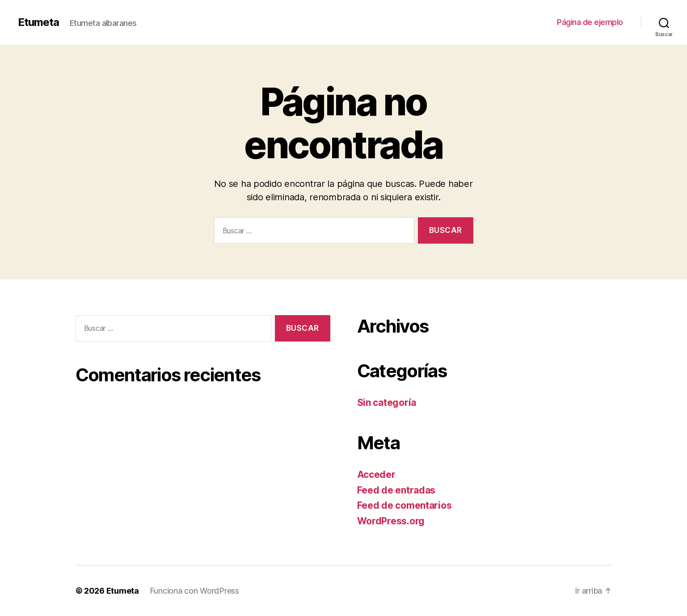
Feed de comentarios (405, 505)
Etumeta (38, 22)
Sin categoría (387, 403)
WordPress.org (391, 521)
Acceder (376, 475)
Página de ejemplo (590, 22)
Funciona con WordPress (194, 591)
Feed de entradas (396, 490)
